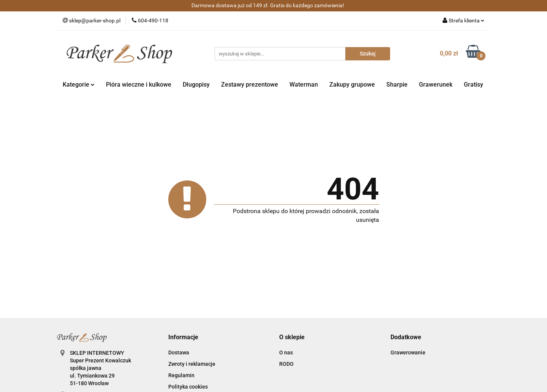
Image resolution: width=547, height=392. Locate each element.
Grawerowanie (408, 352)
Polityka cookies (188, 387)
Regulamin (181, 375)
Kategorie (79, 85)
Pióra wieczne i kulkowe (139, 85)
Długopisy (196, 85)
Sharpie (397, 85)
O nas (286, 352)
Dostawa (179, 352)
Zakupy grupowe (352, 85)
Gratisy (473, 85)
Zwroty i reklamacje (192, 364)
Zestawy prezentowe (250, 85)
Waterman (304, 85)
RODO (286, 364)
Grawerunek (436, 85)
